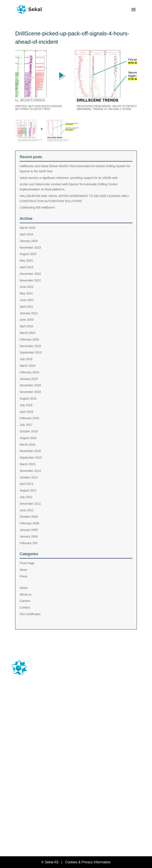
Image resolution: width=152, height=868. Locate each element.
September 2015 (31, 458)
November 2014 (30, 471)
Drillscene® (27, 732)
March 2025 (27, 228)
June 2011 (27, 510)
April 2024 (26, 234)
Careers (25, 601)
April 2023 (26, 267)
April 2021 (26, 307)
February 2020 (29, 339)
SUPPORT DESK (28, 763)
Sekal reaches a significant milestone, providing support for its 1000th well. (69, 178)
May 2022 (26, 293)
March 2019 (27, 366)
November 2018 (30, 392)
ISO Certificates (30, 614)
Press (23, 576)
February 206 (28, 543)
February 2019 (29, 372)
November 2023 (30, 248)
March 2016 (27, 445)
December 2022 (30, 274)
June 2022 (27, 287)
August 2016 (28, 438)
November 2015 (30, 451)
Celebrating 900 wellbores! (37, 207)
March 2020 (27, 333)
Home (24, 588)
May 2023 (26, 261)
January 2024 (29, 241)
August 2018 (28, 398)
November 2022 (30, 280)
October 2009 (29, 517)
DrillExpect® (28, 747)
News (23, 570)
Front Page (27, 563)
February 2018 (29, 418)
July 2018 (26, 405)
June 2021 (27, 300)
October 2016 (29, 431)
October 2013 (29, 477)
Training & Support (34, 755)
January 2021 (29, 313)
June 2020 (27, 320)
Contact (25, 607)
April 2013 (26, 484)
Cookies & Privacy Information (88, 862)
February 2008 (29, 523)
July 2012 (26, 497)
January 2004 (29, 536)
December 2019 (30, 346)
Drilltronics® (29, 740)
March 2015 (27, 464)
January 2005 (29, 530)
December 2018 (30, 385)
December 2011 (30, 504)
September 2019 (31, 352)
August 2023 (28, 254)
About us (25, 594)
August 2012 (28, 490)
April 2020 (26, 326)
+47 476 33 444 (27, 699)
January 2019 (29, 379)
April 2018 (26, 412)
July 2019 (26, 359)
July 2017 (26, 425)
